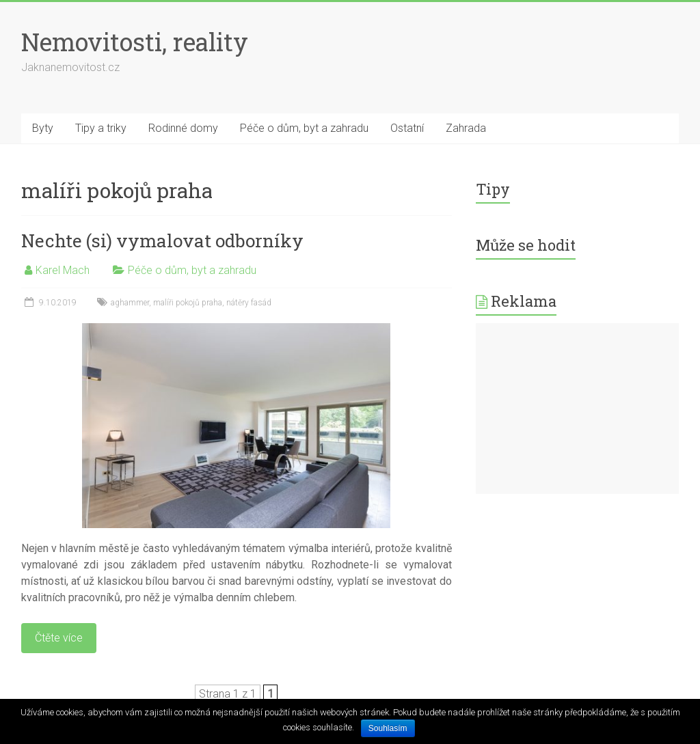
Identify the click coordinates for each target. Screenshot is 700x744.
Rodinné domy (183, 128)
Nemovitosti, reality (135, 42)
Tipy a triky (101, 128)
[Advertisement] (578, 409)
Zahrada (466, 128)
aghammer (130, 303)
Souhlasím (388, 728)
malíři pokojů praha (188, 303)
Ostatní (407, 128)
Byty (43, 128)
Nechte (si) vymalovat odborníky (162, 240)
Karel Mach (63, 270)
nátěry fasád (249, 303)
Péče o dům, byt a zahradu (304, 128)
